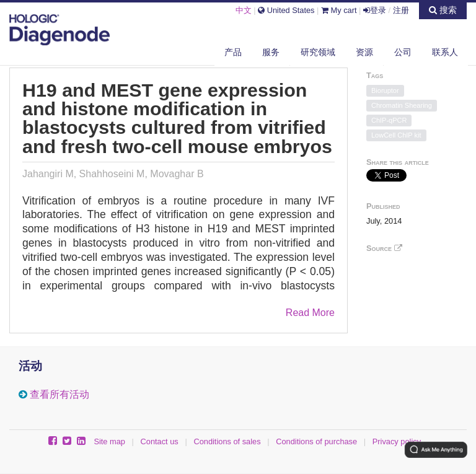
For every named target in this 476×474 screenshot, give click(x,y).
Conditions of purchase (316, 441)
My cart (339, 10)
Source (384, 248)
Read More (310, 313)
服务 (271, 52)
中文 (244, 10)
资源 (364, 52)
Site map (109, 441)
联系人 (445, 52)
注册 (401, 10)
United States (286, 10)
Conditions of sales (227, 441)
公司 (403, 52)
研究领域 (318, 52)
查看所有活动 (59, 394)
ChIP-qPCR (389, 120)
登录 (375, 10)
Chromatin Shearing (402, 105)
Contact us (160, 441)
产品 (233, 52)
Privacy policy (397, 441)
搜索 (443, 10)
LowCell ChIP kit (396, 135)
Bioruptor (385, 90)
